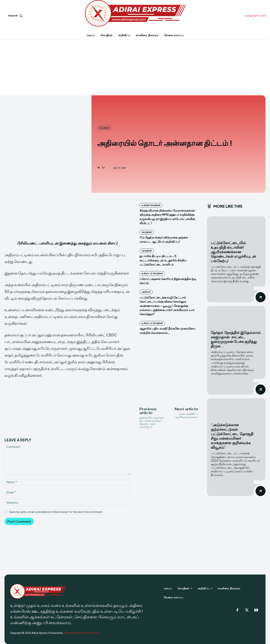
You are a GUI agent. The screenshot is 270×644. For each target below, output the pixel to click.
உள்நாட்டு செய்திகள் (152, 273)
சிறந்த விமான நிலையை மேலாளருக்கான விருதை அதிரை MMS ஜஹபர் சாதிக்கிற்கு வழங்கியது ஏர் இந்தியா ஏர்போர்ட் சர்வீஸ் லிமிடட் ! (167, 217)
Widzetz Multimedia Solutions (81, 633)
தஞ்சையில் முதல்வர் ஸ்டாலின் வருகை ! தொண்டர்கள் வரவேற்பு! (152, 422)
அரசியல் (146, 292)
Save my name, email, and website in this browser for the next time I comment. (56, 512)
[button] (16, 16)
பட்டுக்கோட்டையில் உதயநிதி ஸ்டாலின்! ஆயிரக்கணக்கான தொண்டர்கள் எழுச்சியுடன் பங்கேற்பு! (233, 252)
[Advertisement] (135, 67)
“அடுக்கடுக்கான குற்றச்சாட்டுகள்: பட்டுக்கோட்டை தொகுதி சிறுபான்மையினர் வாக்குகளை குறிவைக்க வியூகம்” (232, 436)
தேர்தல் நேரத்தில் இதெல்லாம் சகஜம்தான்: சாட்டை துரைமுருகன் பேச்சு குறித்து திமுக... (236, 339)
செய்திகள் (104, 128)
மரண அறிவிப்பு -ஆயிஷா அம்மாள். (186, 415)
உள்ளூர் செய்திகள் (151, 205)
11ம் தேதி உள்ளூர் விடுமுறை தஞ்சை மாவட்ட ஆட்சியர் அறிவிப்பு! (164, 239)
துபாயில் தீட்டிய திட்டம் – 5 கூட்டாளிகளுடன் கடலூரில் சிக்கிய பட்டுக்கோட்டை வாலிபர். (163, 260)
